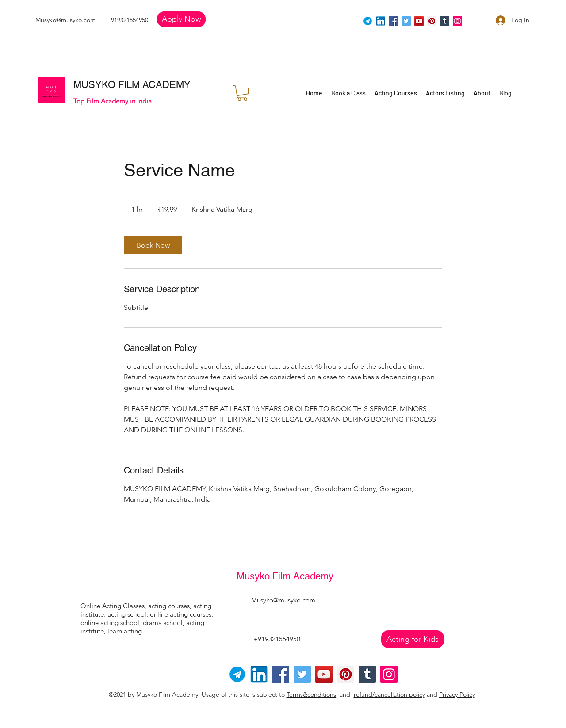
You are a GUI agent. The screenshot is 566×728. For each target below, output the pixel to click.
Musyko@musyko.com (65, 20)
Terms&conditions (311, 694)
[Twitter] (406, 21)
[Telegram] (368, 21)
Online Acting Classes (113, 606)
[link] (153, 245)
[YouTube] (419, 21)
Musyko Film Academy (285, 576)
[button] (181, 19)
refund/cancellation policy (389, 694)
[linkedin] (381, 21)
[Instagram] (457, 21)
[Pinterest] (432, 21)
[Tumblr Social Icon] (445, 21)
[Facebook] (393, 21)
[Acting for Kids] (413, 639)
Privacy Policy (457, 694)
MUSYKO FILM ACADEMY (132, 85)
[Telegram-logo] (237, 674)
